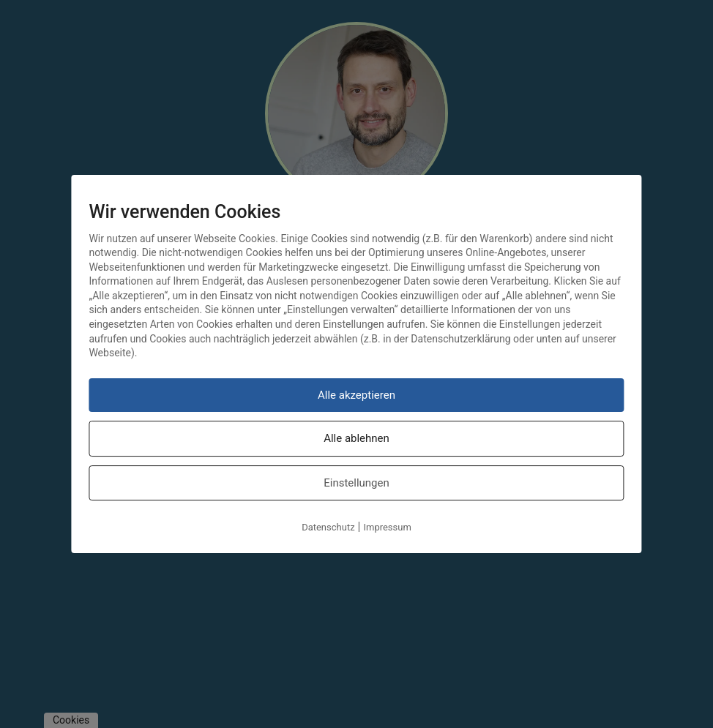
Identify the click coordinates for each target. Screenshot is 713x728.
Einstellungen (356, 483)
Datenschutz (328, 527)
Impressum (387, 527)
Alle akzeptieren (356, 395)
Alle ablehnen (356, 438)
